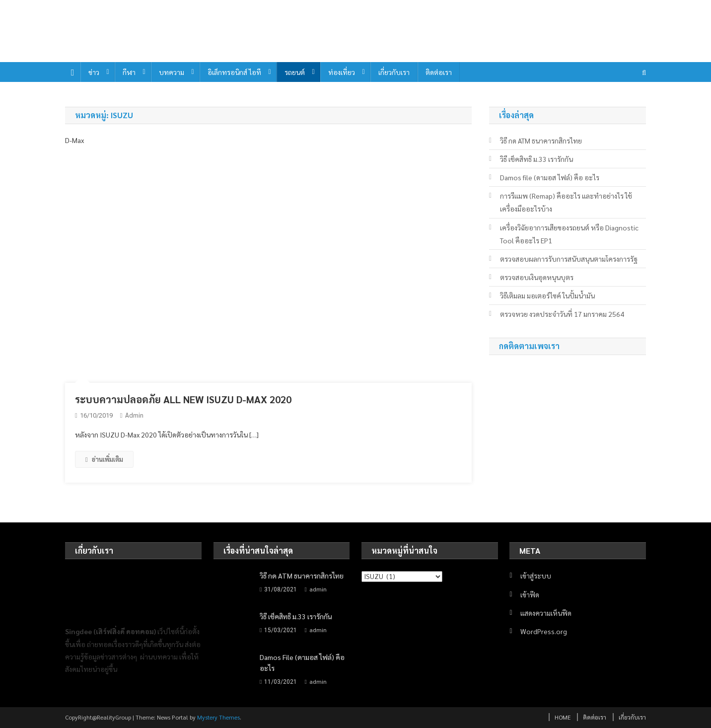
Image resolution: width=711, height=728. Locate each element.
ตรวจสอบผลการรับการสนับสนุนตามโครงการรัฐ (569, 259)
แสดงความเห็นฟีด (546, 613)
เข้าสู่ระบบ (536, 576)
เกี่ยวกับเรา (394, 72)
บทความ (172, 72)
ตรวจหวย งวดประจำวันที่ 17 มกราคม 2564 (562, 314)
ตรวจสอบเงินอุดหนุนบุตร (537, 277)
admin (134, 415)
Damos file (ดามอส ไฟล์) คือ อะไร (550, 177)
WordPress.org (544, 631)
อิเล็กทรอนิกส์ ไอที (234, 72)
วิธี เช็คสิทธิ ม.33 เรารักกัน (536, 159)
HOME (563, 717)
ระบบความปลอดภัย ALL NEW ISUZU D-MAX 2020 (183, 399)
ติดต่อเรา (439, 72)
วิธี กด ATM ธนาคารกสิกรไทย (541, 141)
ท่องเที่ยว (342, 72)
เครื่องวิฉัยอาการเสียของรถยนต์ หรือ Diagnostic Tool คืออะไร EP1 (569, 234)
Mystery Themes (218, 717)
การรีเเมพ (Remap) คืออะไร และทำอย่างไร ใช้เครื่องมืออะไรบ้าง (566, 202)
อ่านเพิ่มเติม (104, 459)
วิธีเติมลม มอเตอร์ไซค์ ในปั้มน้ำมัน (547, 295)
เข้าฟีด (530, 594)
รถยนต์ (295, 72)
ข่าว (94, 72)
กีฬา (129, 72)
